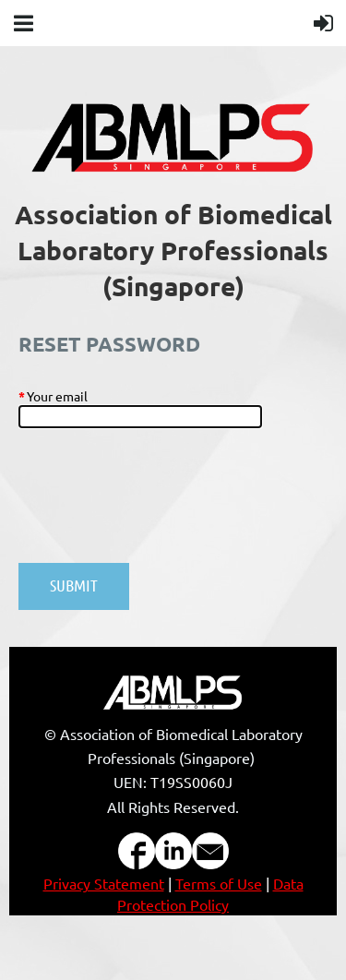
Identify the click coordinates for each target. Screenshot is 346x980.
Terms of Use (219, 883)
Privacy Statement (104, 883)
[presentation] (159, 505)
